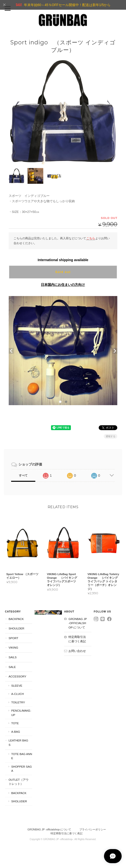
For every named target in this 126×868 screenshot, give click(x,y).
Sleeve (17, 686)
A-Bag (16, 732)
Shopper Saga (22, 769)
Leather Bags (19, 743)
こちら (91, 238)
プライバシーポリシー (93, 830)
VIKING (14, 648)
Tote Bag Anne (22, 757)
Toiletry (18, 703)
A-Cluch (18, 695)
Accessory (18, 677)
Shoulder (17, 629)
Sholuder (19, 802)
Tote (15, 724)
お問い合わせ (77, 651)
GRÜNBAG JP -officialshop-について (78, 624)
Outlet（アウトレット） (19, 783)
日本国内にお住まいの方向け (63, 284)
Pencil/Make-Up (21, 713)
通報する (111, 436)
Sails (13, 658)
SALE (12, 667)
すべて (23, 475)
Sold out (63, 272)
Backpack (16, 620)
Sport (14, 639)
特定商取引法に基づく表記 (77, 640)
